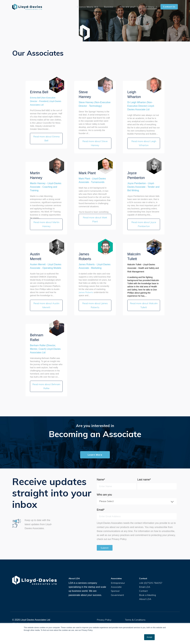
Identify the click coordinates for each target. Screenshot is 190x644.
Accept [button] (149, 637)
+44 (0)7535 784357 (151, 578)
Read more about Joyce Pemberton (144, 222)
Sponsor (115, 586)
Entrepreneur (118, 578)
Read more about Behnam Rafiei (46, 382)
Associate (116, 582)
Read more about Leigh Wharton (144, 143)
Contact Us (169, 7)
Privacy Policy (104, 614)
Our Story (150, 7)
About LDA (145, 594)
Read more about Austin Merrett (46, 302)
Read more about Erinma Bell (46, 138)
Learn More (95, 449)
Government (117, 590)
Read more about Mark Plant (95, 218)
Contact (143, 586)
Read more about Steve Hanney (95, 143)
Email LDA (145, 582)
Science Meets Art (95, 7)
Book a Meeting (147, 590)
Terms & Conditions (135, 614)
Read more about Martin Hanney (46, 222)
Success (114, 7)
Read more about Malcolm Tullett (144, 302)
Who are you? (131, 7)
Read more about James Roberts (95, 302)
